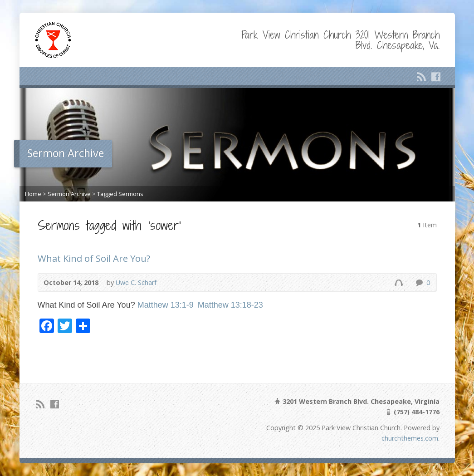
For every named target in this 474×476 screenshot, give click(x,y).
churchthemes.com (410, 438)
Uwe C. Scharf (136, 282)
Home (33, 194)
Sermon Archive (69, 194)
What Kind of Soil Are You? (94, 258)
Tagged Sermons (120, 194)
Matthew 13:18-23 (230, 305)
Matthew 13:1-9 (166, 305)
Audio (398, 282)
